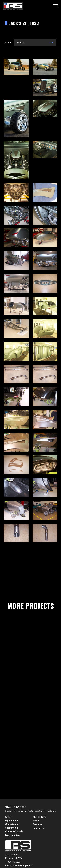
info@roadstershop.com (19, 866)
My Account (12, 821)
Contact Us (39, 828)
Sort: (8, 43)
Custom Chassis (14, 831)
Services (37, 824)
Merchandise (12, 835)
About (36, 821)
